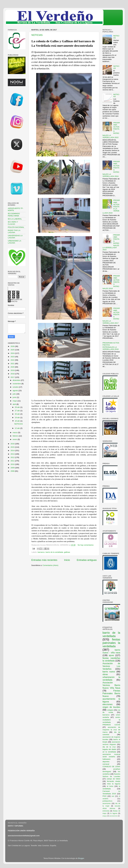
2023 (13, 357)
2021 (13, 364)
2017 (13, 377)
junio (15, 397)
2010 (13, 464)
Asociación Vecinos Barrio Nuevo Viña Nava (111, 685)
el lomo (110, 786)
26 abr (18, 414)
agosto (16, 391)
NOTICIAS (37, 35)
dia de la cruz (109, 747)
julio (14, 394)
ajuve (111, 655)
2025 (13, 350)
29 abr (18, 407)
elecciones (108, 704)
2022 (13, 360)
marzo (15, 433)
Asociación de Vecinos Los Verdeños (111, 666)
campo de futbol (114, 779)
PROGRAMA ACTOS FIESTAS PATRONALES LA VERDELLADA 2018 (111, 346)
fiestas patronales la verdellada (111, 643)
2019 (13, 370)
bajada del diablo (109, 749)
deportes (106, 762)
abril (15, 404)
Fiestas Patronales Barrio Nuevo (111, 693)
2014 (13, 450)
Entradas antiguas (87, 560)
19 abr (18, 418)
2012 (13, 457)
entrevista (106, 811)
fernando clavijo (114, 781)
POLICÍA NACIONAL (16, 227)
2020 (13, 367)
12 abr (18, 428)
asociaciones (113, 816)
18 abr (18, 421)
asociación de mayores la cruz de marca (111, 730)
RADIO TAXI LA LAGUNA (14, 231)
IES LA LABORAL (15, 219)
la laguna (114, 813)
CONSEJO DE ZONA (111, 767)
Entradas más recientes (44, 560)
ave (113, 796)
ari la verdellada (109, 752)
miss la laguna (114, 784)
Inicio (67, 560)
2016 (13, 444)
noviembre (17, 384)
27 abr (18, 411)
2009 (13, 468)
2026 (13, 346)
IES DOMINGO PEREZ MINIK (14, 215)
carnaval (106, 764)
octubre (16, 387)
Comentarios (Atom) (50, 565)
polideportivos (107, 801)
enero (15, 439)
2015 (13, 447)
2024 (13, 353)
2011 (13, 461)
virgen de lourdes (111, 707)
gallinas (67, 552)
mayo (15, 401)
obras (105, 674)
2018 (13, 374)
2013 (13, 454)
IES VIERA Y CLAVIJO (13, 223)
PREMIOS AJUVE (111, 725)
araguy (105, 816)
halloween (107, 759)
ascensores (107, 803)
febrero (16, 436)
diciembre (17, 380)
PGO (104, 796)
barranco (41, 552)
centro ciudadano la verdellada (111, 720)
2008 (13, 471)
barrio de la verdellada (54, 552)
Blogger (81, 858)
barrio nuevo (109, 672)
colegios (110, 710)
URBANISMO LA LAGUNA (14, 242)
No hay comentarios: (86, 545)
